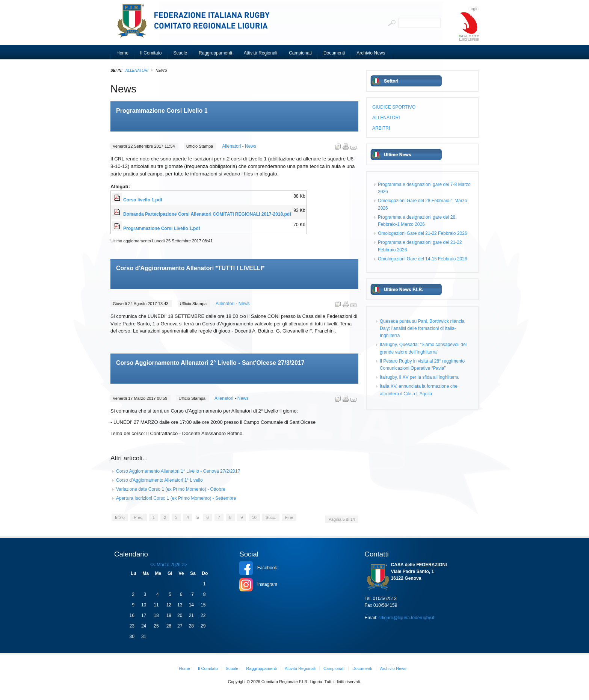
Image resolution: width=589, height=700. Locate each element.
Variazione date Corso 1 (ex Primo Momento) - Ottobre (171, 489)
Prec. (139, 517)
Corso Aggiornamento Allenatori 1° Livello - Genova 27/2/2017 (178, 471)
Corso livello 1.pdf (143, 200)
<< (153, 565)
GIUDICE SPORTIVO (394, 107)
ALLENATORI (137, 70)
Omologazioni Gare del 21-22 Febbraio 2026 (422, 233)
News (251, 146)
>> (184, 565)
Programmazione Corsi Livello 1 (162, 111)
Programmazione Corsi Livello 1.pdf (162, 228)
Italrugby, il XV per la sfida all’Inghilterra (419, 377)
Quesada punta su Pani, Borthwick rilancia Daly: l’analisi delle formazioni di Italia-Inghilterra (422, 328)
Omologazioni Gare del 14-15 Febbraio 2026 (422, 259)
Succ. (271, 517)
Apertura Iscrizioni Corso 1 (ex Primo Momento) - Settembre (176, 498)
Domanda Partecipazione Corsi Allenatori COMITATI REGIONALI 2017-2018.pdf (207, 214)
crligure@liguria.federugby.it (406, 618)
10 (254, 517)
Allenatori (232, 146)
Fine (289, 517)
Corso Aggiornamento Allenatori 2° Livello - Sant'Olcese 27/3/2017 (210, 363)
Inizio (120, 517)
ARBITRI (381, 128)
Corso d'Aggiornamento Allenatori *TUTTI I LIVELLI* (190, 268)
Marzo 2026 (168, 565)
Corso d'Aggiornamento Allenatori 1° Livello (159, 480)
